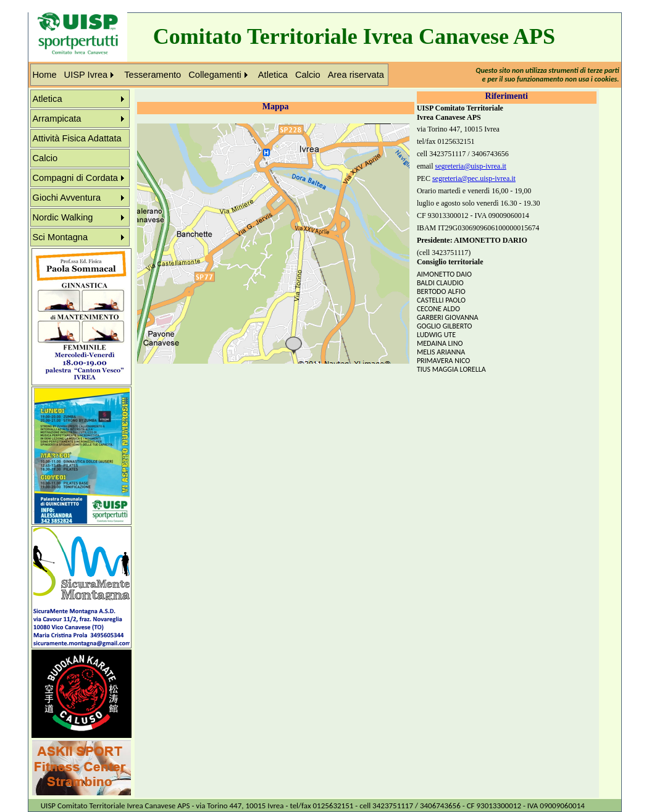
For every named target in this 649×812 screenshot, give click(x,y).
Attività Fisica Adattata (77, 138)
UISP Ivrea (86, 75)
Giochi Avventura (67, 198)
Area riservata (356, 75)
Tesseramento (153, 75)
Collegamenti (215, 75)
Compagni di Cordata (76, 178)
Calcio (308, 75)
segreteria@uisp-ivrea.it (471, 166)
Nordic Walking (63, 217)
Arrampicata (57, 119)
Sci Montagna (61, 237)
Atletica (273, 75)
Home (45, 75)
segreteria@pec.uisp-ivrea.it (474, 178)
